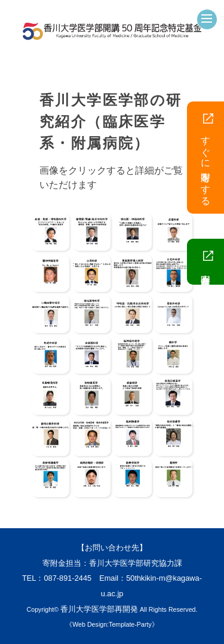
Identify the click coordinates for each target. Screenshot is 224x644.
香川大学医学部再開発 (99, 609)
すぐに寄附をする (207, 158)
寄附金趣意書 (207, 262)
